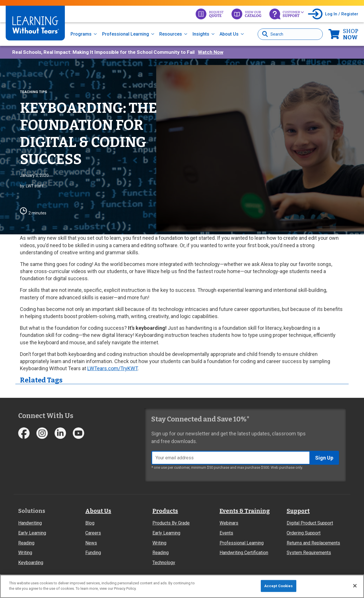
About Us (229, 34)
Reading (26, 543)
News (91, 543)
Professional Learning (126, 34)
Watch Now (211, 52)
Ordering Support (304, 533)
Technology (164, 563)
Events (226, 533)
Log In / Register (342, 14)
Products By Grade (171, 523)
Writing (25, 553)
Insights (201, 34)
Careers (93, 533)
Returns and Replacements (313, 543)
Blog (90, 523)
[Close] (355, 586)
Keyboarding (31, 563)
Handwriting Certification (244, 553)
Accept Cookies (279, 586)
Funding (93, 553)
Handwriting (30, 523)
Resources (171, 34)
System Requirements (309, 553)
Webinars (229, 523)
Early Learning (32, 533)
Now (351, 34)
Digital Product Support (310, 523)
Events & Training (245, 511)
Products (165, 511)
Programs (81, 34)
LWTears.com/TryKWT (112, 368)
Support (298, 511)
